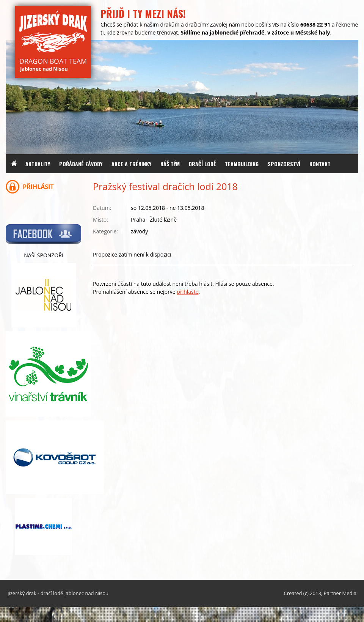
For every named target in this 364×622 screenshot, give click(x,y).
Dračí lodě (202, 164)
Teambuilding (242, 164)
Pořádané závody (81, 164)
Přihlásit (38, 187)
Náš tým (170, 164)
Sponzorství (284, 164)
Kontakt (320, 164)
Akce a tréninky (131, 164)
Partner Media (340, 593)
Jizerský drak (22, 593)
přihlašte (187, 292)
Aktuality (38, 164)
